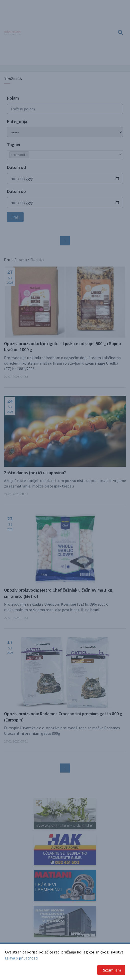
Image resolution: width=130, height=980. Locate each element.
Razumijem (111, 970)
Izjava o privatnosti (22, 958)
